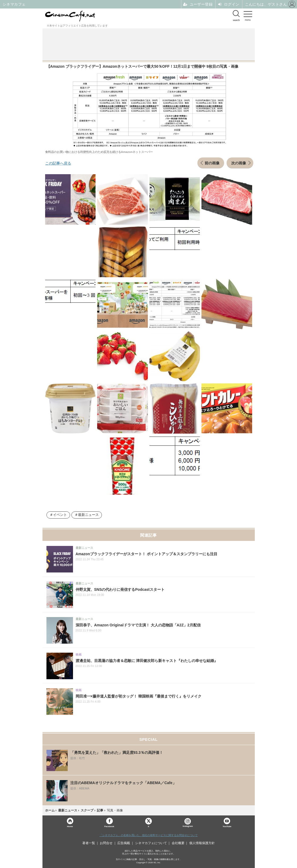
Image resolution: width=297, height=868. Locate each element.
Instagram (188, 823)
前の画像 (212, 163)
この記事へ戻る (58, 163)
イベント (60, 515)
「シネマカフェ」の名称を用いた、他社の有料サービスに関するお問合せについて (149, 835)
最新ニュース (88, 515)
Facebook (109, 826)
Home (70, 826)
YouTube (227, 826)
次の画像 (239, 163)
